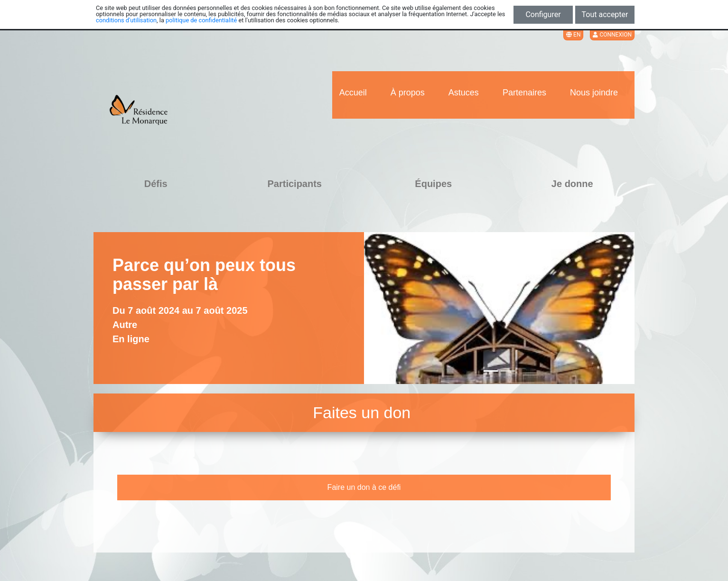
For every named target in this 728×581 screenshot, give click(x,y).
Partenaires (524, 93)
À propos (408, 93)
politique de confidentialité (201, 20)
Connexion (612, 35)
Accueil (353, 93)
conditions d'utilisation (126, 20)
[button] (378, 308)
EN (573, 35)
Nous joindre (594, 93)
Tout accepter (605, 14)
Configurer (543, 14)
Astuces (464, 93)
